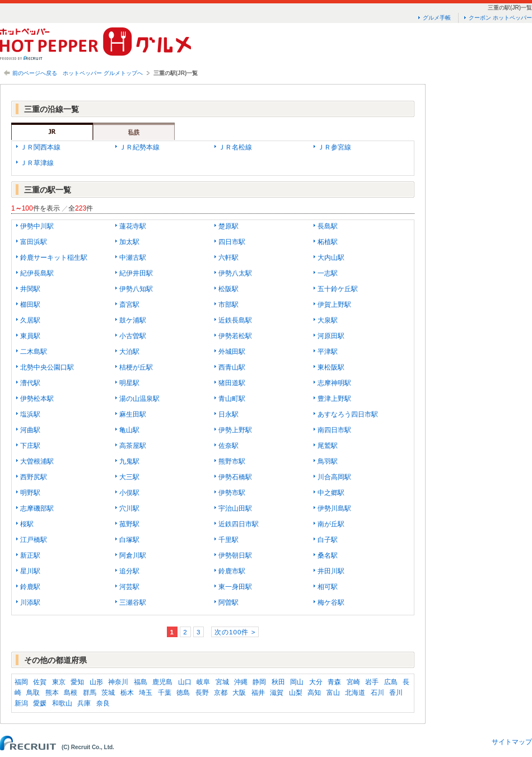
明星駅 (129, 383)
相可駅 (328, 587)
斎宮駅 (129, 305)
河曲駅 (30, 430)
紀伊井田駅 (136, 273)
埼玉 (146, 693)
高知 (314, 693)
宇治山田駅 (235, 508)
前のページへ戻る (35, 73)
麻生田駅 (133, 414)
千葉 (165, 693)
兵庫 (84, 703)
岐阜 (203, 682)
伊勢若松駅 (235, 336)
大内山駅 (331, 258)
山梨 (296, 693)
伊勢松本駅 (37, 399)
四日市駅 (232, 242)
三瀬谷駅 (133, 602)
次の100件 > (235, 632)
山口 (185, 682)
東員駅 (30, 336)
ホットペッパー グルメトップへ (103, 73)
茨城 (108, 693)
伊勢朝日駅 (235, 555)
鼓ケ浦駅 (133, 320)
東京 (59, 682)
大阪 (239, 693)
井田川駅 (331, 571)
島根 (71, 693)
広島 (391, 682)
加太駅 (129, 242)
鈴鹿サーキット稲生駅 (54, 258)
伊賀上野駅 (334, 305)
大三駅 (129, 477)
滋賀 (277, 693)
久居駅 (30, 320)
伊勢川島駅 (334, 508)
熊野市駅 (232, 461)
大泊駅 (129, 352)
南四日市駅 (334, 430)
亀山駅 (129, 430)
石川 (377, 693)
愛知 (77, 682)
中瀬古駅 (133, 258)
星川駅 (30, 571)
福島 (141, 682)
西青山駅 (232, 367)
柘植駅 (328, 242)
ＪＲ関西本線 (40, 147)
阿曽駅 (228, 602)
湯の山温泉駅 (139, 399)
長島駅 (328, 226)
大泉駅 (328, 320)
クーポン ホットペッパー (500, 18)
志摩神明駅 (334, 383)
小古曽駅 (133, 336)
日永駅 (228, 414)
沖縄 (241, 682)
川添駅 (30, 602)
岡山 (297, 682)
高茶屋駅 (133, 446)
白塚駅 (129, 540)
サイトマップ (512, 742)
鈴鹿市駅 (232, 571)
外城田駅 (232, 352)
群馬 (90, 693)
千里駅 (228, 540)
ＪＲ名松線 (235, 147)
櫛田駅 (30, 305)
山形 (96, 682)
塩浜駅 (30, 414)
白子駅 (328, 540)
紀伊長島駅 (37, 273)
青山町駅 (232, 399)
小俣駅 (129, 493)
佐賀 (40, 682)
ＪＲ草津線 (37, 163)
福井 (258, 693)
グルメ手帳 (437, 18)
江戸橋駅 (34, 540)
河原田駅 (331, 336)
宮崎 (353, 682)
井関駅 (30, 289)
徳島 (183, 693)
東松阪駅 (331, 367)
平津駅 (328, 352)
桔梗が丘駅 (136, 367)
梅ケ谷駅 (331, 602)
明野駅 (30, 493)
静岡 (259, 682)
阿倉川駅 (133, 555)
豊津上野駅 (334, 399)
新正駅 (30, 555)
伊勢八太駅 (235, 273)
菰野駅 (129, 524)
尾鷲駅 (328, 446)
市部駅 (228, 305)
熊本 (52, 693)
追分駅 (129, 571)
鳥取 (33, 693)
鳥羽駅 (328, 461)
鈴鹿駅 (30, 587)
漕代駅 (30, 383)
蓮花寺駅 (133, 226)
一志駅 (328, 273)
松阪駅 (228, 289)
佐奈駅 (228, 446)
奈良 (103, 703)
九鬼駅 (129, 461)
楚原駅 (228, 226)
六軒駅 (228, 258)
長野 (202, 693)
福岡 (21, 682)
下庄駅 (30, 446)
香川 (396, 693)
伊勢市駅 (232, 493)
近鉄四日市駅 (239, 524)
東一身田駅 (235, 587)
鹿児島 (162, 682)
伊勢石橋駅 (235, 477)
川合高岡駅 (334, 477)
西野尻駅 (34, 477)
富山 (333, 693)
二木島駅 (34, 352)
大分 (316, 682)
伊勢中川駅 (37, 226)
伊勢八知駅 (136, 289)
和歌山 (62, 703)
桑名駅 (328, 555)
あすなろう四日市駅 (348, 414)
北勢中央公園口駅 (47, 367)
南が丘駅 (331, 524)
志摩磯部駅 (37, 508)
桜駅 (27, 524)
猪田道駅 (232, 383)
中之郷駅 (331, 493)
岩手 (372, 682)
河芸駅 (129, 587)
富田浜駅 (34, 242)
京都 (221, 693)
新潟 (21, 703)
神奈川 (118, 682)
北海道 (355, 693)
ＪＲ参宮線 (334, 147)
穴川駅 (129, 508)
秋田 (278, 682)
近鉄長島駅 (235, 320)
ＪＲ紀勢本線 (139, 147)
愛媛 (40, 703)
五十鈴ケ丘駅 (338, 289)
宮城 (222, 682)
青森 (334, 682)
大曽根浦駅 (37, 461)
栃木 (127, 693)
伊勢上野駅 (235, 430)
